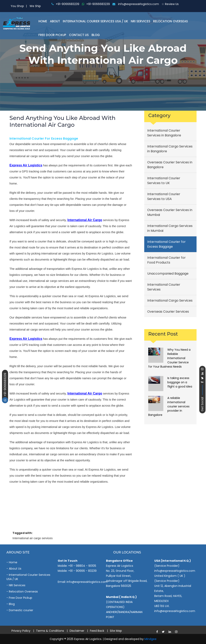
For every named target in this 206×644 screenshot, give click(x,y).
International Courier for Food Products (166, 260)
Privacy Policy (21, 631)
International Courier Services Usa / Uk (95, 21)
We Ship (35, 6)
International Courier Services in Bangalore (164, 133)
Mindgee (150, 639)
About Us (15, 569)
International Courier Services (164, 287)
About (55, 21)
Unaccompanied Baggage (168, 274)
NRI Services (141, 21)
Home (43, 21)
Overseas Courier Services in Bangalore (170, 165)
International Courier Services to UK (164, 181)
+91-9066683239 (5, 388)
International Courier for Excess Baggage (44, 139)
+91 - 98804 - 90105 (82, 566)
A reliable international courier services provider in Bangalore (169, 406)
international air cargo (85, 220)
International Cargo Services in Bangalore (170, 149)
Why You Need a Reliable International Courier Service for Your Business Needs (169, 358)
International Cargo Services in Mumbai (170, 228)
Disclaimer (77, 631)
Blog (96, 35)
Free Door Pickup (52, 35)
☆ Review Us (170, 4)
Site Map (116, 631)
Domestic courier (21, 610)
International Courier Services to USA (164, 196)
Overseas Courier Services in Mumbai (170, 212)
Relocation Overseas (170, 21)
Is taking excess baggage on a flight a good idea (180, 382)
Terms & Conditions (50, 631)
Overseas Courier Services (168, 312)
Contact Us (79, 35)
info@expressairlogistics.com (136, 4)
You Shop (17, 6)
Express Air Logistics (26, 165)
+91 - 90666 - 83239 (82, 571)
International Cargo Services (170, 300)
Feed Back (97, 631)
